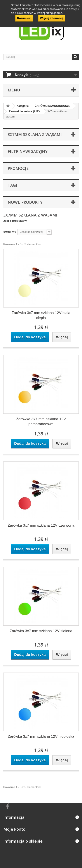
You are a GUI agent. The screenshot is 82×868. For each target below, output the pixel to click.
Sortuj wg (10, 232)
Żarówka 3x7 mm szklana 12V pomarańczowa (41, 422)
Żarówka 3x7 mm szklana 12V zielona (41, 631)
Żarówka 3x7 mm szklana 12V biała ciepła (41, 315)
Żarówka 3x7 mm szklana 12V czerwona (41, 525)
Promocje (18, 168)
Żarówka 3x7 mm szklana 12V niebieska (41, 737)
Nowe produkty (25, 202)
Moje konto (14, 829)
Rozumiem (24, 18)
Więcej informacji (52, 18)
